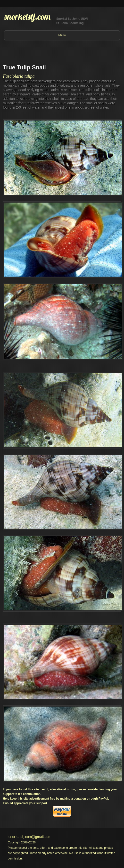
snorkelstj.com (27, 17)
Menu (62, 35)
